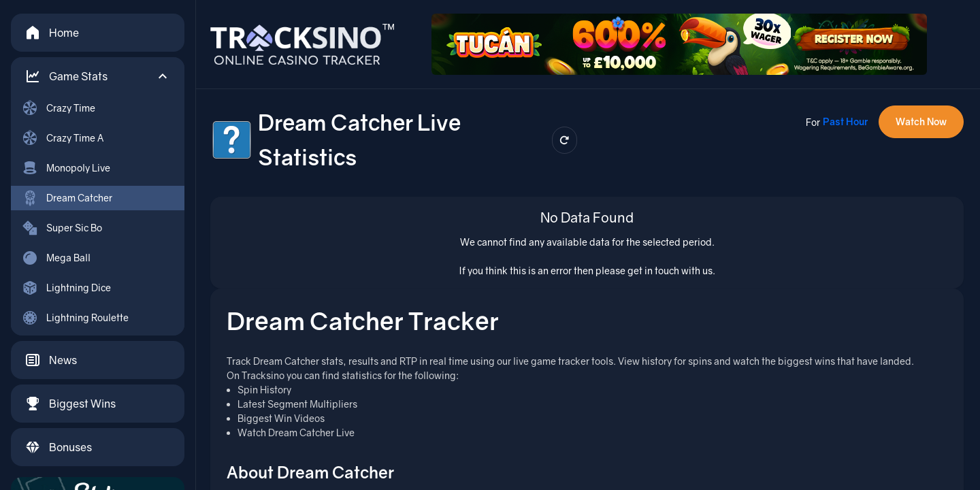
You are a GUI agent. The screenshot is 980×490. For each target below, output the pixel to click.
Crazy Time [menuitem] (59, 108)
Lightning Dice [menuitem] (66, 288)
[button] (98, 76)
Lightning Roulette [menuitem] (75, 318)
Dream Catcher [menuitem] (67, 198)
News (51, 360)
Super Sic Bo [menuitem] (62, 228)
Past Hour (845, 121)
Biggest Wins (70, 404)
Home (52, 33)
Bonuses (58, 447)
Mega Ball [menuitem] (56, 258)
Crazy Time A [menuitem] (63, 138)
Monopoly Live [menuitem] (66, 168)
